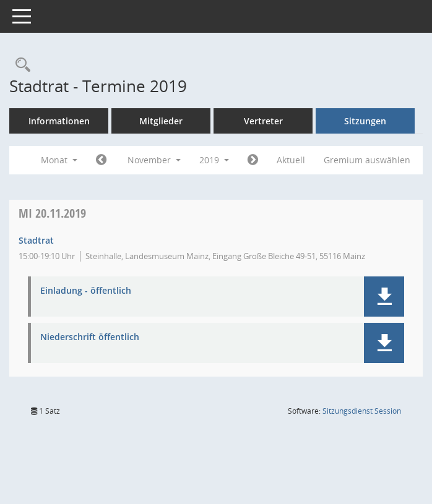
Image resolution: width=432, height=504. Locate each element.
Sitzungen (365, 121)
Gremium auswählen (367, 160)
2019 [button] (214, 160)
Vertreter (263, 121)
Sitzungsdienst (362, 411)
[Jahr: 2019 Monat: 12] (253, 160)
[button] (384, 297)
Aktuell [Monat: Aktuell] (291, 160)
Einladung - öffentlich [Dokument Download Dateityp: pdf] (86, 291)
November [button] (154, 160)
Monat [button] (59, 160)
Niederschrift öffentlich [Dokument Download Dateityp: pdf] (90, 337)
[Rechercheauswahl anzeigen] (20, 65)
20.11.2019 (52, 213)
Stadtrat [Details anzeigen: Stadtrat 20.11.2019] (36, 240)
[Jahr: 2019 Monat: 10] (101, 160)
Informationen (59, 121)
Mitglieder (161, 121)
